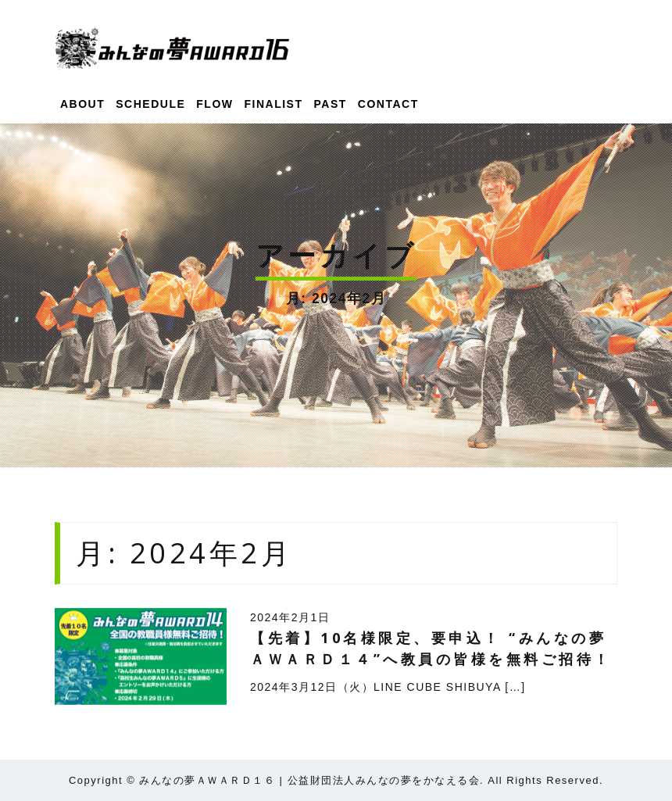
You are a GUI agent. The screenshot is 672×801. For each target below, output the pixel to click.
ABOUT (82, 104)
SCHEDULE (150, 104)
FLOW (214, 104)
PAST (331, 104)
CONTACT (388, 104)
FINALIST (274, 104)
